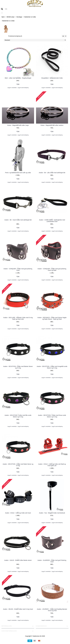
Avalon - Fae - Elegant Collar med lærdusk (52, 513)
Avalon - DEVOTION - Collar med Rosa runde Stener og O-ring (52, 416)
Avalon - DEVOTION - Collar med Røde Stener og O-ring (18, 465)
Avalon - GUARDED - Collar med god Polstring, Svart (52, 561)
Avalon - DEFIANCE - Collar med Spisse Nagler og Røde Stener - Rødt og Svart (52, 318)
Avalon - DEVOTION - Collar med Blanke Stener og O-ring (18, 367)
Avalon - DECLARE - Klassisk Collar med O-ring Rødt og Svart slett (18, 318)
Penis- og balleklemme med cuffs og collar (18, 173)
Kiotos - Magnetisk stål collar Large (18, 125)
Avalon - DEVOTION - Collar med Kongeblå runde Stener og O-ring (52, 367)
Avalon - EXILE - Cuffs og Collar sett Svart (18, 513)
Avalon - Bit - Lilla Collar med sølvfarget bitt (52, 173)
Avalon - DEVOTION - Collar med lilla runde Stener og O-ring (18, 416)
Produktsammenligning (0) (15, 36)
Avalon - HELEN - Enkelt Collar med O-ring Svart (18, 609)
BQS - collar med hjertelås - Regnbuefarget (18, 78)
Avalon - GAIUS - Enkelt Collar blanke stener (18, 560)
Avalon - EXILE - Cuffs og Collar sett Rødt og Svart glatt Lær (52, 465)
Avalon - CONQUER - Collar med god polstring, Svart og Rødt (52, 269)
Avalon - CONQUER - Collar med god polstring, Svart (18, 269)
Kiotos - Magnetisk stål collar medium (52, 125)
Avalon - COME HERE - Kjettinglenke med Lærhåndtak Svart (52, 221)
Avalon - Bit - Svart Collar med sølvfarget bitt (18, 220)
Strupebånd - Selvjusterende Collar (52, 78)
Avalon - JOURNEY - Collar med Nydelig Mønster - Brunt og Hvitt (52, 610)
